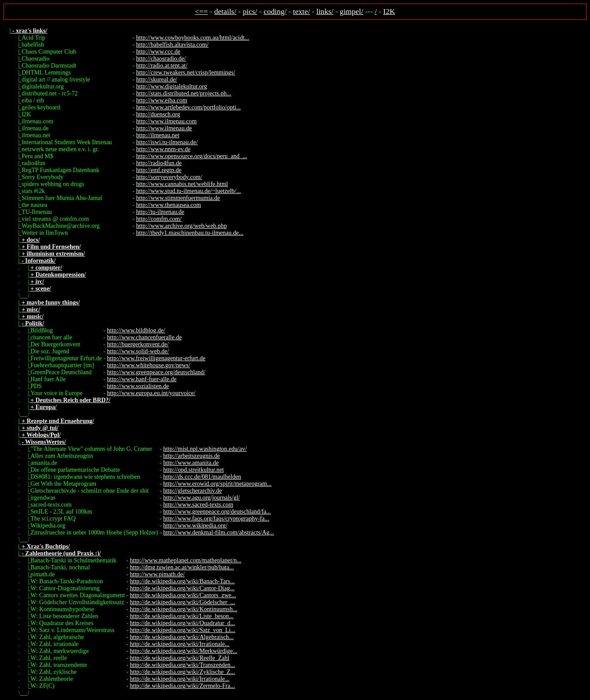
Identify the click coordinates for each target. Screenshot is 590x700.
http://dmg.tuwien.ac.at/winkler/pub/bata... (182, 567)
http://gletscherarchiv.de (193, 491)
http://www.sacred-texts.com (198, 505)
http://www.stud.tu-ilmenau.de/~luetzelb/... (189, 191)
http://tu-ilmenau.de (160, 212)
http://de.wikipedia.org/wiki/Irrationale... (180, 644)
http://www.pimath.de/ (157, 574)
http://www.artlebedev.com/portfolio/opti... (189, 107)
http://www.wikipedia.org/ (195, 526)
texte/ (302, 11)
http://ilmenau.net (158, 135)
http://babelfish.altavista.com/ (172, 45)
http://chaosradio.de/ (161, 59)
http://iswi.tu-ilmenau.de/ (167, 142)
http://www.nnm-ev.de (164, 149)
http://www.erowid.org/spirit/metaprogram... (217, 484)
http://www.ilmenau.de (164, 128)
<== (202, 11)
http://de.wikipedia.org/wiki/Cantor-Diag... (182, 588)
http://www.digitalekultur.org (172, 86)
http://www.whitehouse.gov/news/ (149, 365)
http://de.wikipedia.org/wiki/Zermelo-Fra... (182, 686)
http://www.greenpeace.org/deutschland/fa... (217, 512)
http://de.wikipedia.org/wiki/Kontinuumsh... (184, 609)
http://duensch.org (158, 114)
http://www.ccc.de (158, 52)
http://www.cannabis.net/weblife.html (182, 184)
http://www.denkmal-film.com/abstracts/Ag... (219, 533)
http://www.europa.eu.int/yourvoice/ (151, 393)
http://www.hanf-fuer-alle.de (142, 379)
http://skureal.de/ (157, 79)
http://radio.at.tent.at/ (162, 66)
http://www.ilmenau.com (167, 121)
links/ (325, 11)
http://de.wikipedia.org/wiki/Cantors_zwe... (183, 595)
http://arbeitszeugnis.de (192, 456)
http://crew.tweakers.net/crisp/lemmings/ (186, 73)
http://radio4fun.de (159, 163)
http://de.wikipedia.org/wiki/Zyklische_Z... (182, 672)
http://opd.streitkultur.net (194, 470)
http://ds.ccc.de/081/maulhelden (202, 477)
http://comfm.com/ (159, 219)
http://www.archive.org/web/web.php (182, 226)
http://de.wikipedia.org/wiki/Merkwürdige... (184, 651)
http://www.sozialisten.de (138, 386)
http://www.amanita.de (191, 463)
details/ (225, 11)
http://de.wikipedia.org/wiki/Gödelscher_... (182, 602)
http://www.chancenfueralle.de (145, 337)
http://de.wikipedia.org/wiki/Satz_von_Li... (182, 630)
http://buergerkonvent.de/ (138, 344)
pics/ (250, 11)
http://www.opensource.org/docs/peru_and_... (192, 156)
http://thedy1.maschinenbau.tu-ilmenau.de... (190, 233)
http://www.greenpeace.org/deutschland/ (156, 372)
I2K (389, 11)
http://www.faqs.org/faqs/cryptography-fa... (216, 519)
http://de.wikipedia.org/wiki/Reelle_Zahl (179, 658)
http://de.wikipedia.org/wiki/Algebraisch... (182, 637)
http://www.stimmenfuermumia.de (178, 198)
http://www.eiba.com (162, 100)
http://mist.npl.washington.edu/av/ (205, 449)
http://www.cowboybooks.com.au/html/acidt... (193, 38)
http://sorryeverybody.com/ (169, 177)
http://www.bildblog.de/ (136, 330)
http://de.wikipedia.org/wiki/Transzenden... (182, 665)
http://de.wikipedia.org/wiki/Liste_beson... (182, 616)
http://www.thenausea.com (169, 205)
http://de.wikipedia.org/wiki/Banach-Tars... (182, 581)
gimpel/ (351, 11)
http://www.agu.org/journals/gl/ (202, 498)
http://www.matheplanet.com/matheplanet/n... (185, 560)
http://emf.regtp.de (159, 170)
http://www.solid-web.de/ (138, 351)
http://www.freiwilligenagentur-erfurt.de (156, 358)
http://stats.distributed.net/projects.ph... (184, 93)
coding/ (275, 11)
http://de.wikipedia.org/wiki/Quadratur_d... (182, 623)
